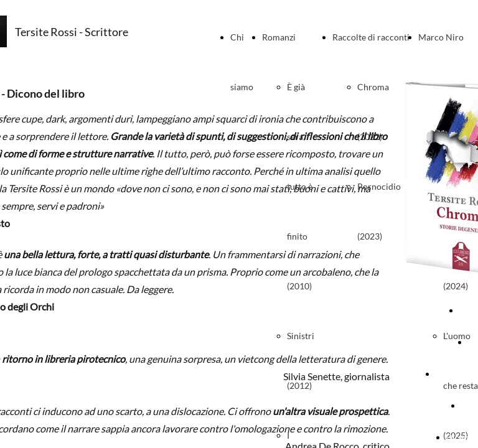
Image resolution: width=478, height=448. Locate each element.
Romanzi (279, 37)
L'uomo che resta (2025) (461, 385)
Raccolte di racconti (371, 37)
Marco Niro (441, 37)
